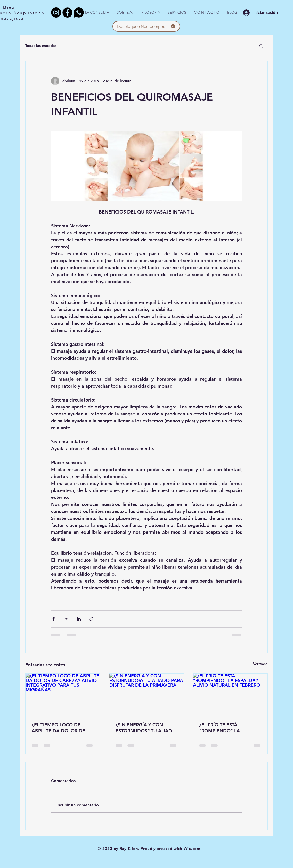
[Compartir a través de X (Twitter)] (66, 619)
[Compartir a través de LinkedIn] (79, 619)
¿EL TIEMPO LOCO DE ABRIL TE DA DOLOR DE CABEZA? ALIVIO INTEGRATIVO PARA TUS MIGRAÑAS (59, 728)
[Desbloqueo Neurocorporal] (146, 26)
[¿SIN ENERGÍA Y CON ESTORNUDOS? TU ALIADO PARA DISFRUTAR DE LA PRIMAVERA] (147, 694)
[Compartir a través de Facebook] (54, 619)
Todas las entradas (41, 46)
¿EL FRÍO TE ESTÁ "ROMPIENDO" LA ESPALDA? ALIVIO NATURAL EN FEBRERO (230, 728)
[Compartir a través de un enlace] (91, 619)
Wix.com (192, 849)
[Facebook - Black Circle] (67, 13)
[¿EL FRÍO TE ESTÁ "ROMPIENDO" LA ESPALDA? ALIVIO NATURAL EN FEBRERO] (230, 694)
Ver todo (260, 664)
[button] (261, 46)
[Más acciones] (239, 81)
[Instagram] (56, 13)
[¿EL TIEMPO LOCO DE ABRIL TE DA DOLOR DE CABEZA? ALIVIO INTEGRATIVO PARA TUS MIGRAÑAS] (63, 694)
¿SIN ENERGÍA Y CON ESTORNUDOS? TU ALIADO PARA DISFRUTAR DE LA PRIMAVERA (146, 728)
